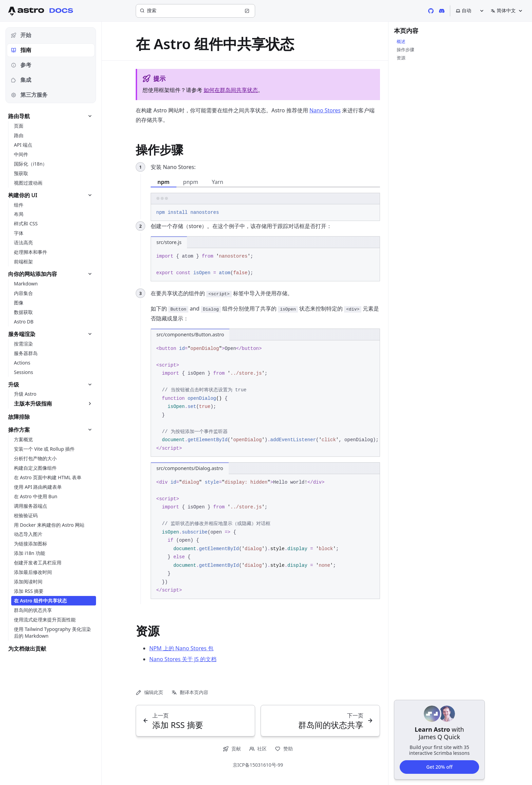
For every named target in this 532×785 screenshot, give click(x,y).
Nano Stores (325, 110)
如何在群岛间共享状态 (231, 90)
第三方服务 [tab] (29, 95)
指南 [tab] (21, 50)
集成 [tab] (21, 80)
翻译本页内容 (190, 692)
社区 (258, 749)
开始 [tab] (21, 35)
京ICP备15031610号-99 (258, 765)
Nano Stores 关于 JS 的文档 (183, 659)
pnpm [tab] (191, 182)
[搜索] (195, 11)
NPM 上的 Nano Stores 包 (181, 648)
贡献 (232, 749)
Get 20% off (439, 767)
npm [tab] (164, 182)
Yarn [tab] (217, 182)
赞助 (284, 749)
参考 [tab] (21, 65)
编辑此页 (149, 692)
